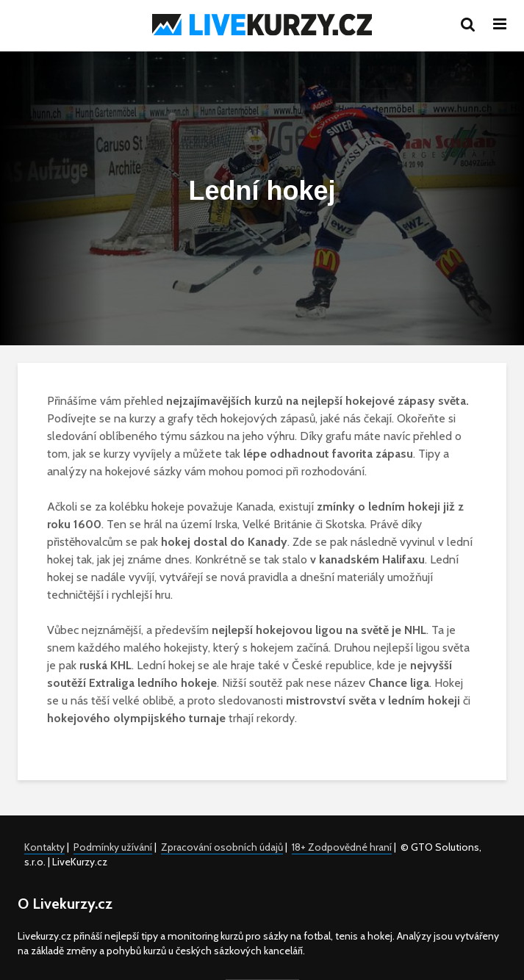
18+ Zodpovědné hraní (342, 847)
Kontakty (44, 847)
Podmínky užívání (113, 847)
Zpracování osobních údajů (222, 847)
